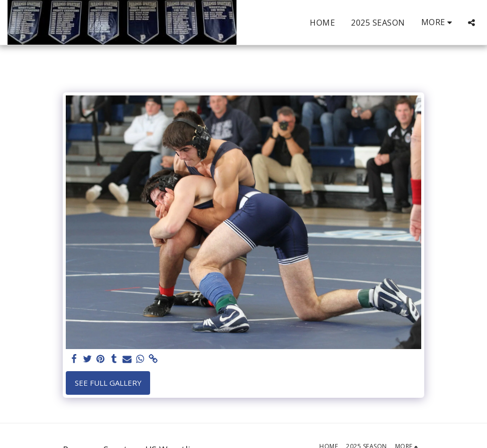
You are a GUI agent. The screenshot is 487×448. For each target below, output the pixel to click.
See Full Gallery (108, 383)
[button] (471, 23)
